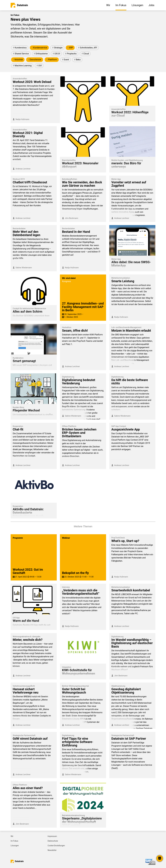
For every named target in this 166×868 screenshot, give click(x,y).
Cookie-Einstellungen (56, 846)
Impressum (52, 836)
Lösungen (15, 846)
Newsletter (52, 850)
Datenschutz (53, 841)
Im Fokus (14, 841)
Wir (12, 836)
